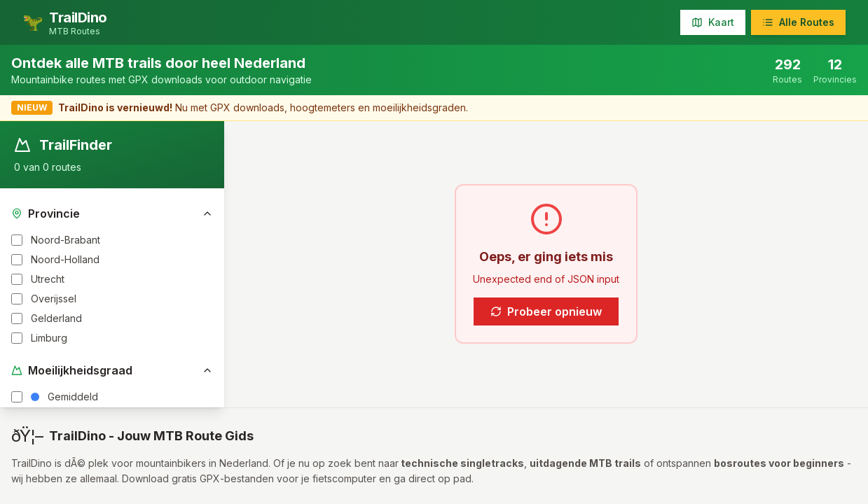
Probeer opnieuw (546, 311)
